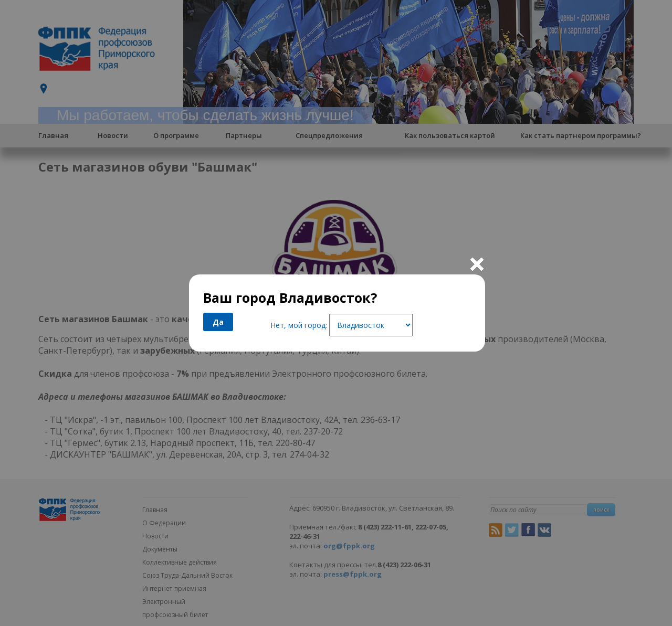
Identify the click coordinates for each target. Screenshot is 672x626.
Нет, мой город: (299, 325)
